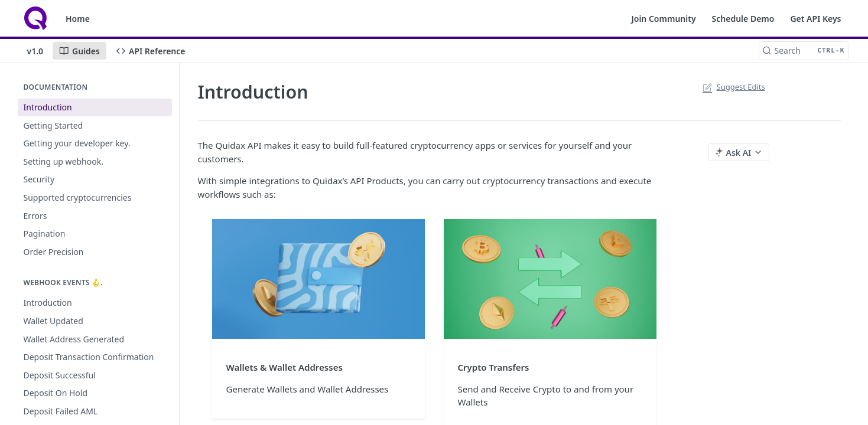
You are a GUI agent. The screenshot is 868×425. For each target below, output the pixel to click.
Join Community (663, 19)
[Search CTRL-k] (804, 51)
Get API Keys (815, 19)
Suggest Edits (733, 87)
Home (78, 19)
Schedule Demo (743, 19)
